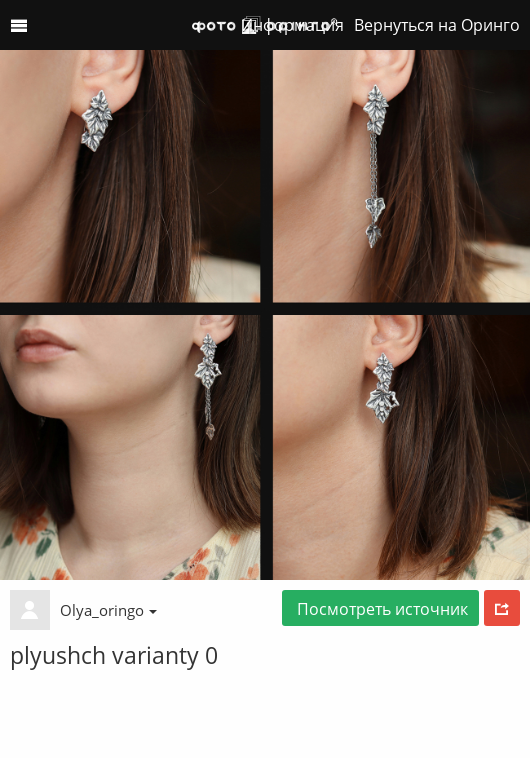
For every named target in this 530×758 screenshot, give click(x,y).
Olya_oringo (108, 610)
